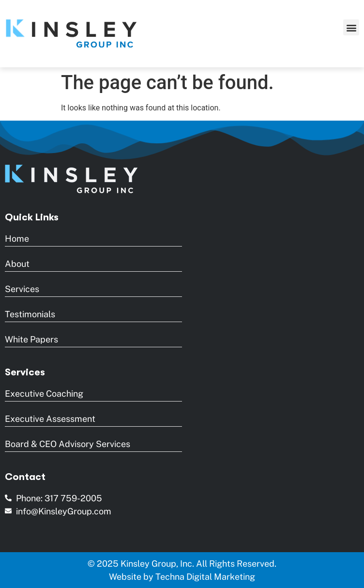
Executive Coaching (44, 394)
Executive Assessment (50, 419)
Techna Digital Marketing (205, 577)
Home (17, 239)
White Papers (31, 339)
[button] (351, 27)
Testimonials (30, 314)
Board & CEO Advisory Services (68, 444)
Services (22, 289)
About (17, 264)
